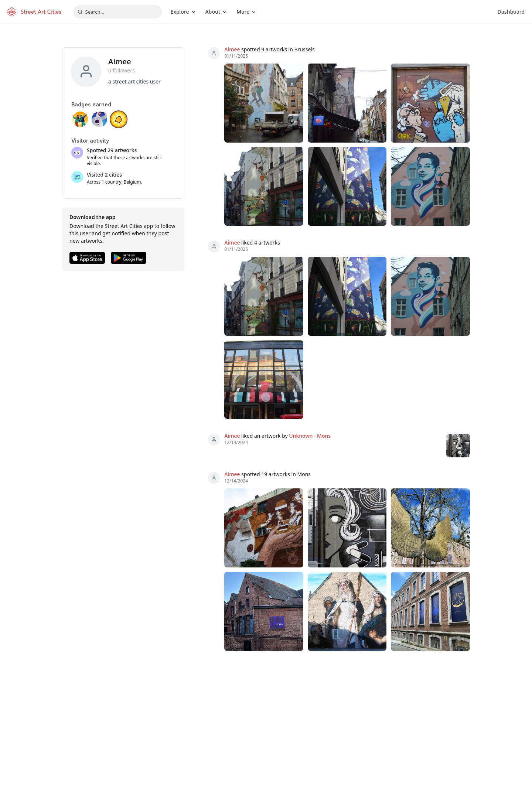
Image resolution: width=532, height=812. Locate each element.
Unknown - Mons (310, 436)
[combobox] (117, 12)
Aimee (232, 49)
